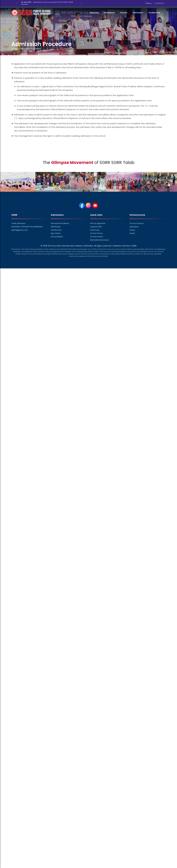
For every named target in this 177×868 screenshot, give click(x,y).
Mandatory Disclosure (99, 240)
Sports (132, 233)
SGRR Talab (123, 163)
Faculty (124, 13)
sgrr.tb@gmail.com (20, 230)
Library (132, 230)
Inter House (95, 230)
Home (14, 49)
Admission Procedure (60, 223)
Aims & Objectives (98, 223)
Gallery (149, 3)
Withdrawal (56, 227)
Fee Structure (56, 230)
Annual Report (57, 237)
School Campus (137, 223)
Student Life (154, 13)
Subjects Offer (96, 227)
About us (94, 13)
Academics (109, 13)
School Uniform (97, 237)
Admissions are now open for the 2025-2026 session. (47, 3)
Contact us (159, 3)
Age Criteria (56, 233)
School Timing (96, 233)
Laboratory (134, 227)
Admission (138, 13)
